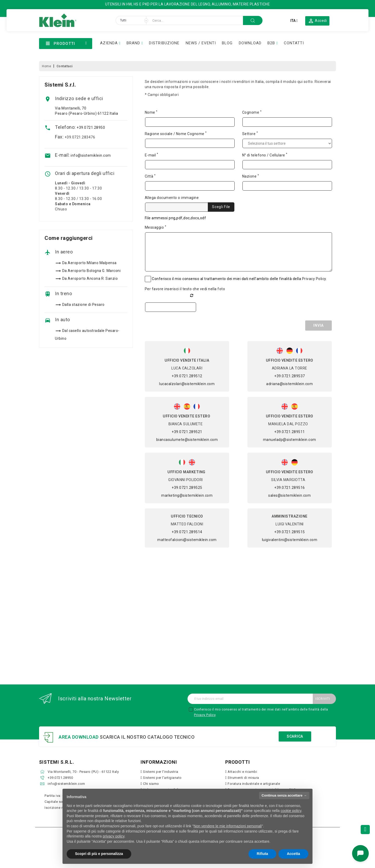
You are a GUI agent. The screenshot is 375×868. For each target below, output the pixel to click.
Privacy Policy (314, 279)
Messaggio (156, 227)
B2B (271, 43)
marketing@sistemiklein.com (187, 495)
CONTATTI (294, 43)
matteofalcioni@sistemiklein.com (187, 540)
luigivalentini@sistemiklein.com (290, 540)
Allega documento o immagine (172, 198)
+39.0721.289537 (290, 376)
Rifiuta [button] (262, 854)
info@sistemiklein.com (91, 155)
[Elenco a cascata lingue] (294, 21)
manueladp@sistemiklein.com (290, 440)
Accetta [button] (293, 854)
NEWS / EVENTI (201, 43)
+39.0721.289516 (290, 488)
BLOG (227, 43)
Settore (250, 133)
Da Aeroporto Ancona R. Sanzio (90, 278)
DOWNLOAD (250, 43)
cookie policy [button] (291, 811)
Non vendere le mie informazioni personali (227, 826)
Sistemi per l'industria (161, 772)
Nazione (251, 176)
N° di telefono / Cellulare (265, 155)
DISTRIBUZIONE (164, 43)
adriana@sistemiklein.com (289, 384)
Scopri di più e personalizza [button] (99, 854)
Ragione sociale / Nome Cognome (176, 133)
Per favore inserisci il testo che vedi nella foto (185, 289)
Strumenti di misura (243, 778)
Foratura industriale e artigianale (254, 784)
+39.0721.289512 (187, 376)
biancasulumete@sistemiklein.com (187, 440)
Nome (151, 112)
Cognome (252, 112)
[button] (317, 21)
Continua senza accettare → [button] (284, 795)
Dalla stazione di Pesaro (83, 305)
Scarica (295, 736)
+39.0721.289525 (187, 488)
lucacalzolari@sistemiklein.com (187, 384)
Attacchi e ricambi (242, 772)
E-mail (152, 155)
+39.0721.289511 (290, 432)
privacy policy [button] (114, 836)
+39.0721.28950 (91, 128)
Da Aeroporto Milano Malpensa (89, 263)
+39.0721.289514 (187, 532)
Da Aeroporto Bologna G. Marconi (92, 271)
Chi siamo (151, 784)
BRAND (133, 43)
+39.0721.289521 (187, 432)
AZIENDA (109, 43)
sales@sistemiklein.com (289, 495)
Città (150, 176)
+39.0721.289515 (290, 532)
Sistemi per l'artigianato (162, 778)
